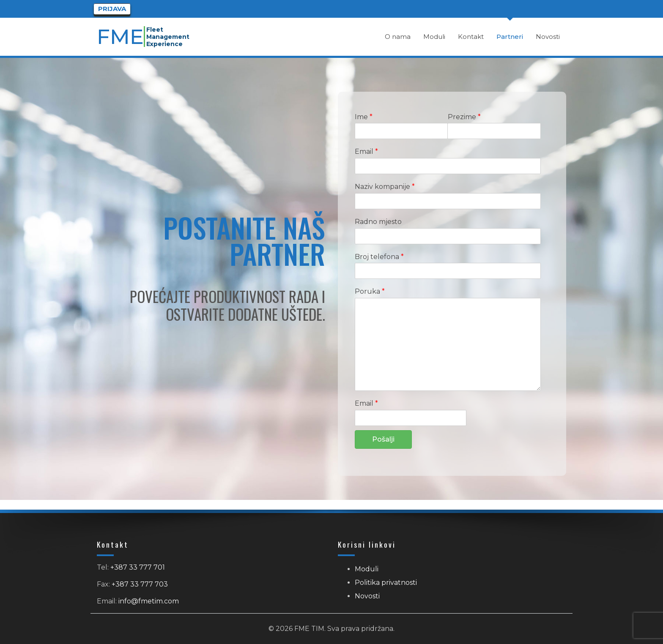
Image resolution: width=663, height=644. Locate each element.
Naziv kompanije (385, 187)
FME (121, 37)
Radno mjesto (378, 222)
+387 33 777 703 (140, 584)
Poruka (370, 291)
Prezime (464, 117)
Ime (364, 117)
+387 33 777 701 (138, 567)
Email (366, 151)
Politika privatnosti (386, 583)
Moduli (367, 569)
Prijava (112, 9)
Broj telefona (379, 257)
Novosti (367, 596)
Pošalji (383, 439)
